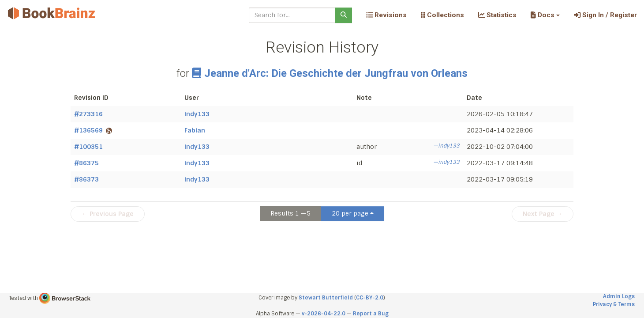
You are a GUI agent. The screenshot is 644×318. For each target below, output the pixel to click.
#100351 (88, 147)
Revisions (386, 15)
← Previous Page (108, 214)
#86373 (86, 179)
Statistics (497, 15)
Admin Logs (619, 296)
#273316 (88, 114)
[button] (545, 15)
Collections (442, 15)
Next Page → (543, 214)
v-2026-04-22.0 (324, 314)
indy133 (197, 114)
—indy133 (446, 146)
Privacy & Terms (614, 304)
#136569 (93, 130)
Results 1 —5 (290, 213)
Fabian (195, 130)
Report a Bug (371, 314)
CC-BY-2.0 (370, 298)
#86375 (86, 163)
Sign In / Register (605, 15)
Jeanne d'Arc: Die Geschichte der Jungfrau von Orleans (330, 73)
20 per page (350, 213)
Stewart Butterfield (326, 298)
